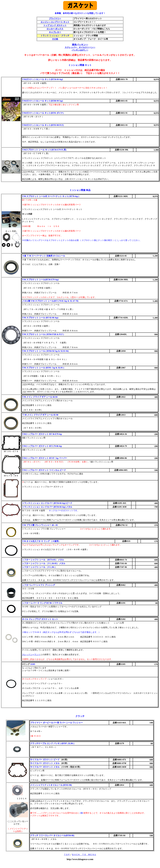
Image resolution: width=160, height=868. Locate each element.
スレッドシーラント (31, 655)
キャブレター (55, 32)
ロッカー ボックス (55, 29)
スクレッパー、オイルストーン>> (80, 47)
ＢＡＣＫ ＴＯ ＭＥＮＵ (84, 855)
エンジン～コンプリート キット (55, 22)
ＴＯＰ (67, 855)
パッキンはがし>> (80, 50)
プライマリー (55, 19)
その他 (55, 39)
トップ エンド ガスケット (55, 25)
